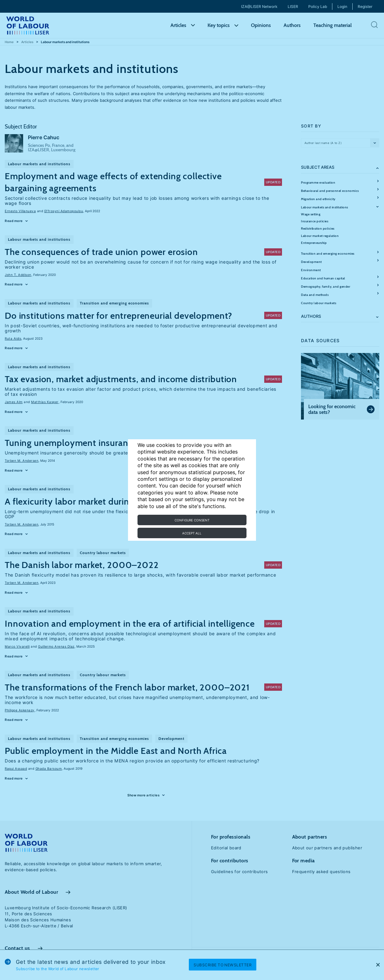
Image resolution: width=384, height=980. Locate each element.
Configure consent (192, 520)
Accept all (192, 533)
